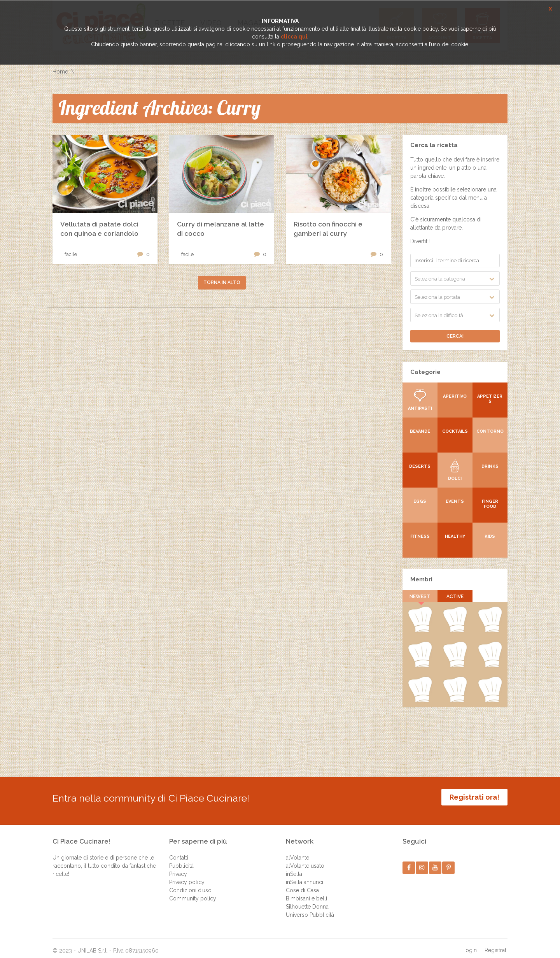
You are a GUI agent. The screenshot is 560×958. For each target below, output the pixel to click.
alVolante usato (305, 860)
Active (455, 597)
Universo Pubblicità (310, 909)
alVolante (297, 852)
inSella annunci (304, 876)
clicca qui (294, 37)
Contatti (179, 852)
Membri (421, 579)
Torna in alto (222, 282)
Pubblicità (181, 860)
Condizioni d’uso (190, 884)
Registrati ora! (474, 797)
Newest (420, 597)
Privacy (178, 868)
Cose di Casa (302, 884)
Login (470, 944)
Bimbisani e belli (306, 893)
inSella (294, 868)
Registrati (496, 944)
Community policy (193, 893)
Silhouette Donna (307, 901)
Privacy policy (187, 876)
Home (60, 72)
